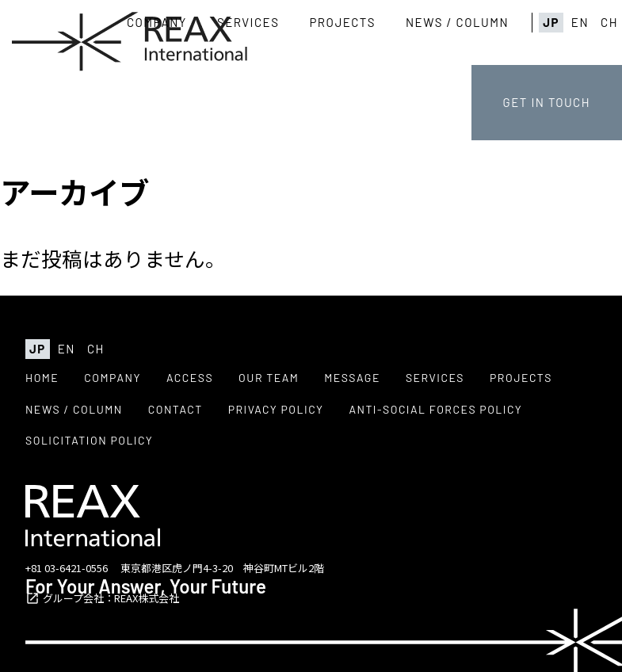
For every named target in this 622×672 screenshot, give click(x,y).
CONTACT (176, 409)
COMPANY (157, 22)
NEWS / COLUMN (457, 22)
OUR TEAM (269, 378)
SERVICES (248, 22)
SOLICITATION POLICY (89, 440)
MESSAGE (352, 378)
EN (580, 22)
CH (609, 22)
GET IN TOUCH (547, 102)
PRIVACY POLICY (276, 409)
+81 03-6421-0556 (67, 568)
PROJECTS (342, 22)
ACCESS (190, 378)
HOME (42, 378)
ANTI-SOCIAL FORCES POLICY (435, 409)
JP (551, 22)
